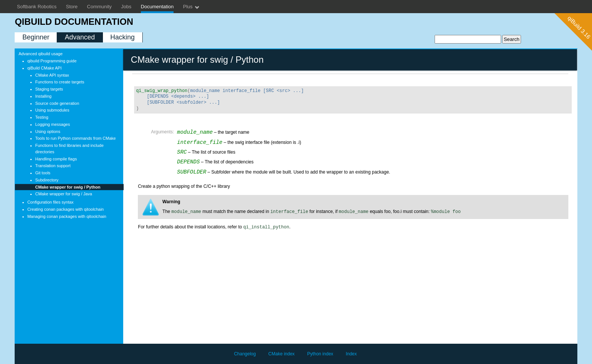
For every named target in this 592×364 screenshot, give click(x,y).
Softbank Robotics (37, 7)
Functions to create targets (60, 82)
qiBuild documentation (74, 22)
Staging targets (49, 89)
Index (351, 354)
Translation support (53, 166)
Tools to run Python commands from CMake (76, 138)
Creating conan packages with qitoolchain (66, 209)
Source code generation (57, 103)
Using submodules (52, 110)
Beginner (36, 37)
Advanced (80, 37)
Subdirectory (47, 180)
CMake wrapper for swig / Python (68, 187)
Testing (42, 117)
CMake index (281, 354)
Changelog (245, 354)
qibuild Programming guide (52, 61)
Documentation (157, 7)
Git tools (43, 173)
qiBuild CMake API (45, 68)
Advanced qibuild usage (40, 54)
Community (100, 7)
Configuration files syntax (51, 202)
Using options (48, 131)
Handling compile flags (56, 159)
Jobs (126, 7)
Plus (191, 7)
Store (72, 7)
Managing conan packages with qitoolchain (67, 216)
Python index (320, 354)
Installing (44, 96)
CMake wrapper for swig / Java (64, 194)
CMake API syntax (52, 75)
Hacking (123, 37)
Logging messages (53, 124)
